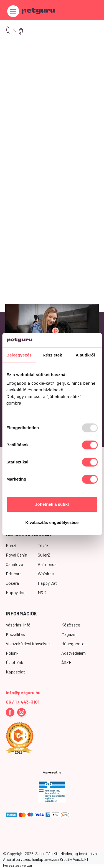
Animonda (47, 564)
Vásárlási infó (18, 625)
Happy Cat (47, 583)
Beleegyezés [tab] (19, 355)
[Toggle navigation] (13, 11)
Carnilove (14, 564)
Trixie (43, 545)
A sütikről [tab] (85, 355)
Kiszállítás (15, 634)
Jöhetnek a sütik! (52, 504)
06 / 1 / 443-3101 (23, 702)
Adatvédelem (73, 653)
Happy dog (16, 592)
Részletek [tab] (52, 355)
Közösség (71, 625)
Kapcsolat (15, 672)
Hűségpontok (74, 643)
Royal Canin (17, 555)
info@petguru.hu (23, 692)
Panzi (11, 545)
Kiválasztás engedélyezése (52, 522)
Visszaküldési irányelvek (28, 643)
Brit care (14, 574)
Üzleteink (15, 662)
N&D (42, 592)
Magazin (69, 634)
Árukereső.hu (52, 772)
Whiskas (46, 574)
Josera (12, 583)
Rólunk (12, 653)
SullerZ (44, 555)
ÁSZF (66, 662)
